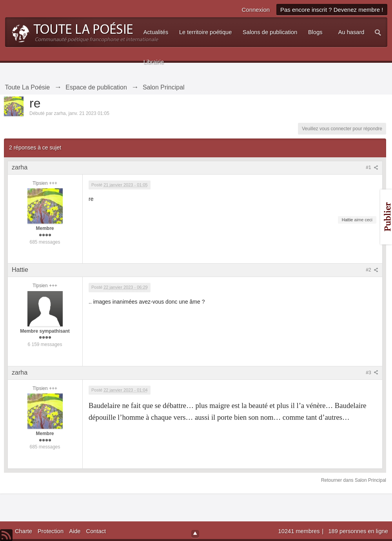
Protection (51, 531)
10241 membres (300, 531)
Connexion (256, 10)
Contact (96, 531)
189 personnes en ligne (358, 531)
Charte (24, 531)
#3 (372, 373)
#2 (372, 270)
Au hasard (351, 32)
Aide (75, 531)
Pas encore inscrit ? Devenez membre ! (332, 10)
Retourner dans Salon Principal (354, 480)
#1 (372, 168)
